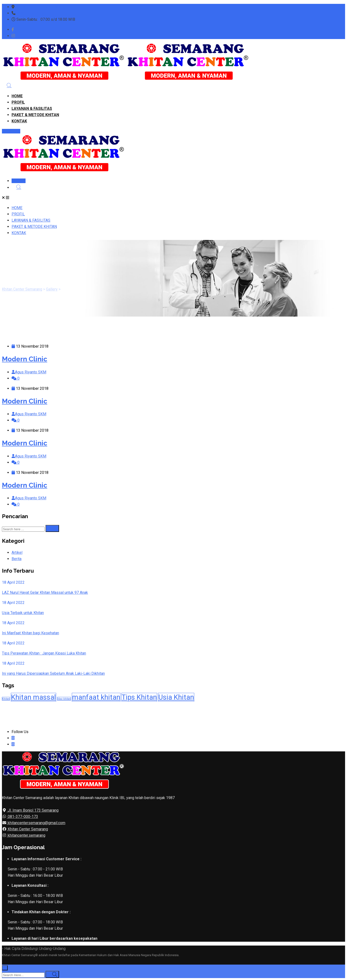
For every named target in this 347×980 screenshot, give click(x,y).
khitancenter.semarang (26, 835)
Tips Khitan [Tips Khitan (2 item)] (139, 697)
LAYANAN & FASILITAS (32, 109)
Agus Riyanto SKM (31, 372)
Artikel (17, 553)
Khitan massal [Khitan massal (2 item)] (33, 697)
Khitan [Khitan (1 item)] (6, 699)
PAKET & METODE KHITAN (35, 115)
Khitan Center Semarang (27, 829)
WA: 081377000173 (34, 13)
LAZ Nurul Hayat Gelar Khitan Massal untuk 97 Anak (45, 593)
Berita (17, 559)
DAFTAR (11, 131)
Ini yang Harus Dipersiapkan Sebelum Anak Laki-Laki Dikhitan (53, 673)
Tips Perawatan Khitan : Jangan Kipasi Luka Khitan (44, 653)
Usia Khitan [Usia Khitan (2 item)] (176, 697)
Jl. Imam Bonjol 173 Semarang (40, 7)
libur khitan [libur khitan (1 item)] (64, 699)
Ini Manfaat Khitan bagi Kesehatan (30, 633)
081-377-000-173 (22, 817)
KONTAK (19, 121)
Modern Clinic (25, 359)
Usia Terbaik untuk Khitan (23, 613)
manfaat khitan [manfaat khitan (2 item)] (96, 697)
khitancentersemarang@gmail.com (36, 823)
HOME (17, 96)
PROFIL (18, 102)
